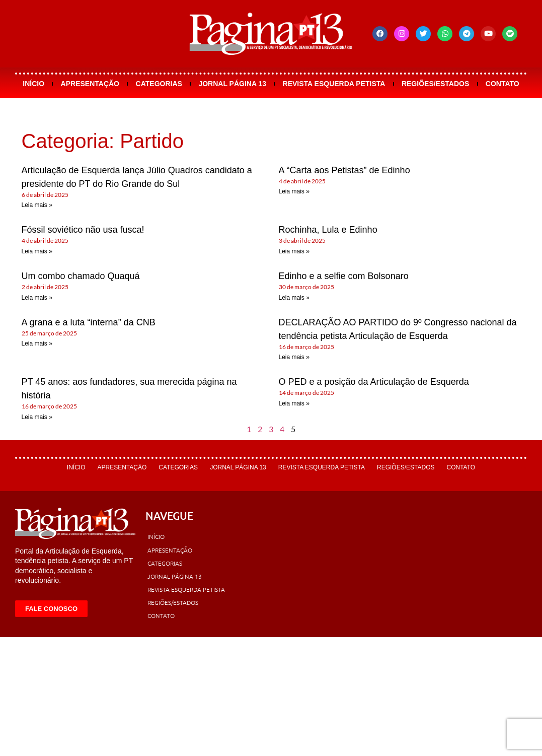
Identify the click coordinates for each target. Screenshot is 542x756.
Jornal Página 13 (232, 84)
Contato (502, 84)
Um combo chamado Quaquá (81, 276)
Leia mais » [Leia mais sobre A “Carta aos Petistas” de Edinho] (294, 191)
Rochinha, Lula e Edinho (328, 230)
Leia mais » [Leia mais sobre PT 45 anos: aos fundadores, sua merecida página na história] (37, 417)
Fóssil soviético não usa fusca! (83, 230)
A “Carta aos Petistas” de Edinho (344, 170)
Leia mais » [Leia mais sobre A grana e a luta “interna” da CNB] (37, 343)
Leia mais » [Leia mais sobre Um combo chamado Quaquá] (37, 298)
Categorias (159, 84)
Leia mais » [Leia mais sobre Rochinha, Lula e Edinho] (294, 251)
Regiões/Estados (435, 84)
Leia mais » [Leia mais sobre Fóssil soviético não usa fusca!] (37, 251)
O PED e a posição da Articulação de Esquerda (374, 382)
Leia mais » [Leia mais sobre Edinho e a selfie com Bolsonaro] (294, 298)
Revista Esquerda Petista (334, 84)
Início (33, 84)
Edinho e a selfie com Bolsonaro (344, 276)
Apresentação (90, 84)
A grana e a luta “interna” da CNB (89, 322)
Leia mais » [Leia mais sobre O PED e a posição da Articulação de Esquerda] (294, 403)
